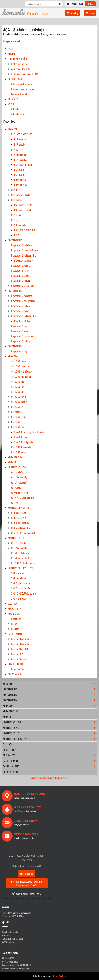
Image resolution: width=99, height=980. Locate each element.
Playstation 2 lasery (23, 260)
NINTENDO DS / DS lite (18, 508)
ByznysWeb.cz (60, 976)
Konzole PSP (17, 654)
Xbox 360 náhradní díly (22, 376)
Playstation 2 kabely (21, 265)
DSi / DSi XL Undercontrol (23, 563)
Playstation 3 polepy (21, 341)
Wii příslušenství (19, 482)
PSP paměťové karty (20, 195)
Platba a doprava (19, 64)
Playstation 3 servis (20, 331)
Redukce (15, 629)
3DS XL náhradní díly (21, 588)
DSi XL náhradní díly (20, 558)
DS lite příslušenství (20, 523)
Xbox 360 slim (18, 387)
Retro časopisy (18, 669)
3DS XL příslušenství (21, 583)
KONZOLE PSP (14, 609)
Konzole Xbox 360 (19, 649)
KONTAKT (12, 54)
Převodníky (16, 619)
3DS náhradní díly (19, 578)
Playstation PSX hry (20, 271)
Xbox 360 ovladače (20, 366)
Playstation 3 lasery (23, 321)
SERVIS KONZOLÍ (16, 79)
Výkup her (16, 109)
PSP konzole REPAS (23, 205)
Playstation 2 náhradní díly (24, 255)
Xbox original (17, 412)
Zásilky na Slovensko (21, 69)
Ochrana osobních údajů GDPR (25, 74)
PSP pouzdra (20, 139)
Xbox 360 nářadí (19, 397)
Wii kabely (16, 487)
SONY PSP (13, 129)
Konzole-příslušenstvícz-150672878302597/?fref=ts (49, 778)
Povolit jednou (27, 874)
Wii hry (14, 503)
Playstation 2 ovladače (22, 245)
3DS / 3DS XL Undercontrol (24, 593)
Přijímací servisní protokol (23, 89)
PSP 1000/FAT (21, 160)
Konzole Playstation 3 (21, 644)
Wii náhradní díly (19, 477)
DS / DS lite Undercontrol (23, 533)
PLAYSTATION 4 (15, 346)
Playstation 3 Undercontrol (24, 336)
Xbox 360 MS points (24, 442)
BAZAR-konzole (15, 634)
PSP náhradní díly (19, 155)
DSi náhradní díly (19, 548)
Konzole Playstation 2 (21, 639)
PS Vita (15, 190)
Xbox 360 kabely (19, 402)
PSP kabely (19, 144)
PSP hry (15, 220)
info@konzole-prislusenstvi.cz (19, 913)
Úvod (10, 49)
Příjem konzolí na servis (22, 84)
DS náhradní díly (19, 518)
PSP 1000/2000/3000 (22, 134)
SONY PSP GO (21, 180)
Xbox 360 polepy (19, 452)
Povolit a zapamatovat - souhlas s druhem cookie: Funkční (27, 883)
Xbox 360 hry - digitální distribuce (30, 432)
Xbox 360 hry (17, 407)
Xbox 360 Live (18, 427)
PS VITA (18, 235)
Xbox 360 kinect (19, 392)
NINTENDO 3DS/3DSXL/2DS (21, 568)
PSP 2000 (19, 170)
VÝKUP (11, 104)
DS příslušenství (19, 513)
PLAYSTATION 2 (15, 240)
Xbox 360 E (16, 422)
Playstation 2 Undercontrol (24, 286)
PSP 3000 (19, 175)
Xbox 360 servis (19, 417)
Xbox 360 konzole (19, 361)
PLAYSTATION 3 (15, 291)
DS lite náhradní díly (21, 528)
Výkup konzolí (17, 114)
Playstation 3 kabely (21, 306)
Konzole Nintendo (19, 659)
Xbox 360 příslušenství (22, 371)
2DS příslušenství (19, 598)
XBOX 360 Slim (15, 457)
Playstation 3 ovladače (22, 296)
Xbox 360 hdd (17, 382)
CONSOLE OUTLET (16, 664)
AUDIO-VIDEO (14, 614)
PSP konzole (17, 200)
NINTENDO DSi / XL (17, 538)
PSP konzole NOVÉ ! (23, 210)
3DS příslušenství (19, 573)
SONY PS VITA (21, 185)
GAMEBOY (13, 604)
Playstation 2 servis (20, 276)
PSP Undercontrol (19, 225)
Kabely (14, 624)
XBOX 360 (13, 356)
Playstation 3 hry (19, 326)
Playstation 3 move (20, 311)
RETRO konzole (15, 674)
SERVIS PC (13, 99)
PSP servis (16, 215)
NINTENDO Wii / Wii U (18, 467)
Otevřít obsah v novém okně (27, 893)
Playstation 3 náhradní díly (24, 316)
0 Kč (90, 4)
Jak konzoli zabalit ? (21, 94)
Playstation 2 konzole (21, 281)
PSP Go (15, 149)
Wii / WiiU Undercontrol (22, 498)
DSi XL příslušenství (20, 553)
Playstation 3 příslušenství (23, 301)
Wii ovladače (17, 472)
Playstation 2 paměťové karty (25, 250)
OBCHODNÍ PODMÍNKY (18, 59)
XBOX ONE (13, 462)
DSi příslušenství (19, 543)
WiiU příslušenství (20, 493)
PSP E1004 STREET (23, 165)
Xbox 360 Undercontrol (22, 447)
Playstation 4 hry (19, 351)
